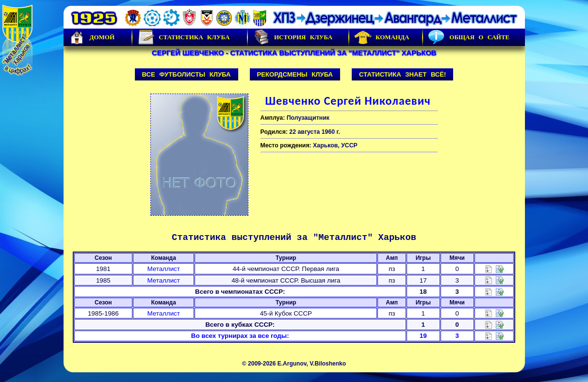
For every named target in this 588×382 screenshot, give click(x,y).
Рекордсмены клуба (295, 74)
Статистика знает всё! (402, 74)
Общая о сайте (469, 37)
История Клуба (293, 37)
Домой (92, 37)
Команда (382, 37)
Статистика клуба (183, 37)
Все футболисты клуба (187, 74)
